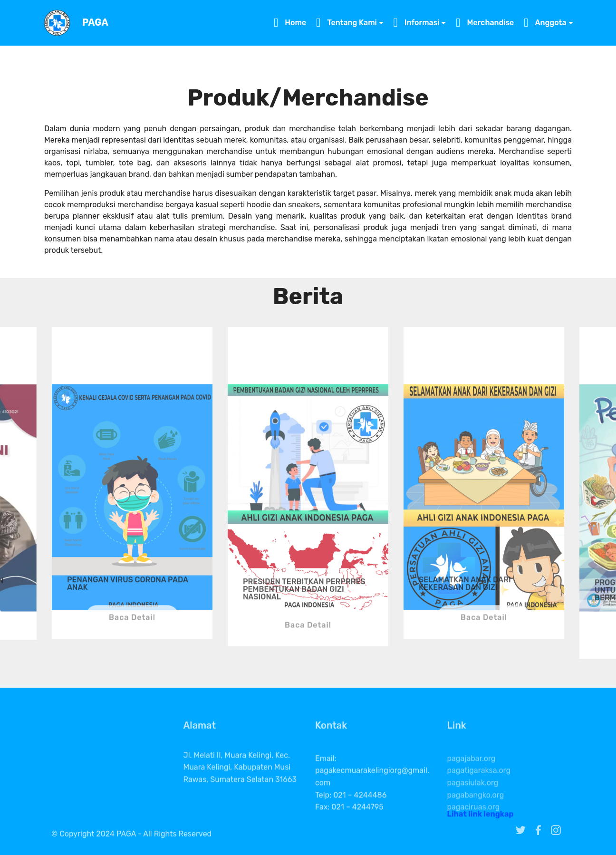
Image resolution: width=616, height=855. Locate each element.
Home (290, 23)
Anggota (545, 23)
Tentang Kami (346, 23)
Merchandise (485, 23)
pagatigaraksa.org (479, 785)
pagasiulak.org (473, 797)
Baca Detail (132, 623)
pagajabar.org (472, 773)
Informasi (417, 23)
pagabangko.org (476, 809)
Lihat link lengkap (481, 816)
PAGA (95, 23)
